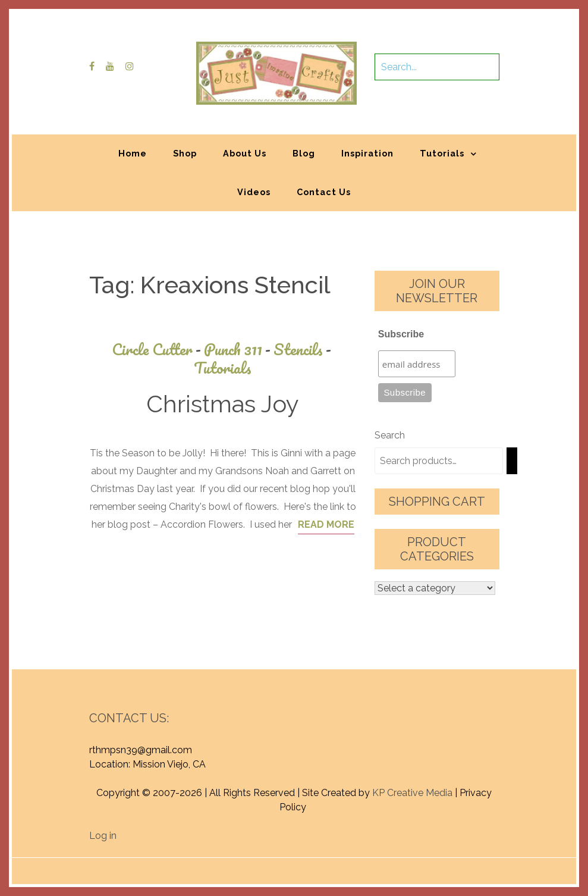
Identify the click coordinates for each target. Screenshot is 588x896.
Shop (185, 153)
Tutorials (442, 153)
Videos (254, 192)
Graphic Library (418, 865)
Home (133, 153)
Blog (304, 153)
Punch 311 (239, 350)
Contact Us (324, 192)
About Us (245, 153)
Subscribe (401, 334)
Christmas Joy (223, 404)
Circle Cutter (158, 350)
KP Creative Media (412, 793)
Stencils (304, 350)
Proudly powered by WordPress (206, 865)
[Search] (512, 461)
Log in (103, 836)
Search (390, 435)
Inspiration (367, 153)
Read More (326, 524)
